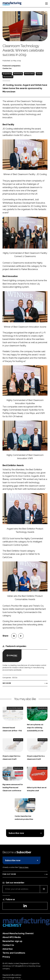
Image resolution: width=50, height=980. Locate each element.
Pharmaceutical (8, 77)
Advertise (8, 949)
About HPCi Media (12, 937)
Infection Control (29, 74)
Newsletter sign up (12, 941)
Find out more (9, 874)
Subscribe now (16, 833)
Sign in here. (24, 867)
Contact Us (8, 945)
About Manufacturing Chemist (18, 933)
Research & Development (15, 708)
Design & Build (7, 74)
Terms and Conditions (14, 953)
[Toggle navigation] (46, 4)
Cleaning (39, 74)
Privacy (6, 957)
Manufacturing (18, 74)
